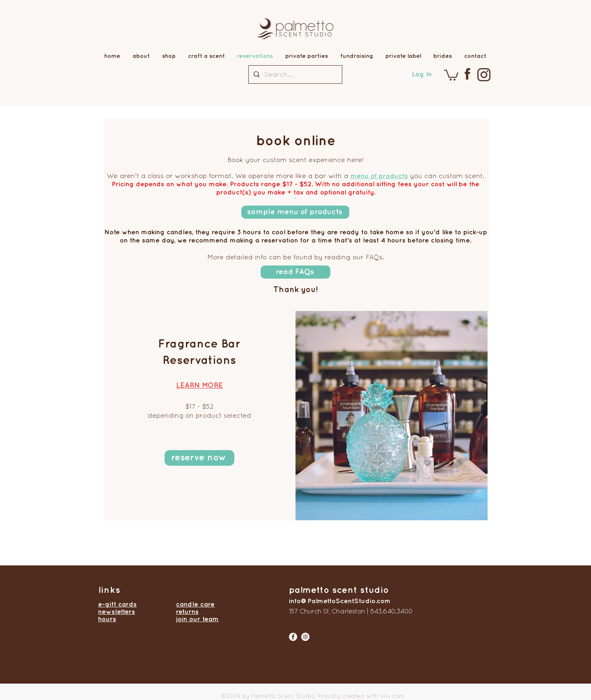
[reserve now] (199, 458)
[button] (451, 74)
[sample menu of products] (295, 212)
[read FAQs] (295, 272)
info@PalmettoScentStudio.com (340, 601)
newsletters (117, 611)
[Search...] (294, 74)
